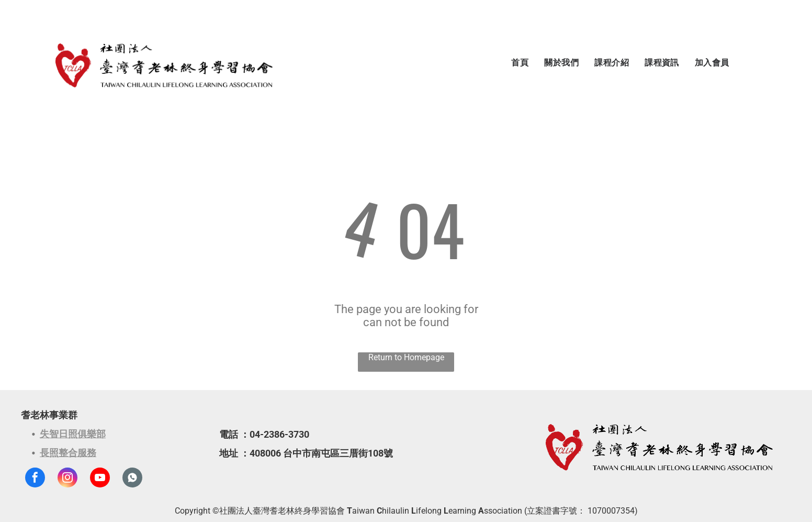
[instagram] (67, 479)
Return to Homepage (406, 357)
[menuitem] (520, 63)
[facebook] (35, 479)
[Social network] (132, 479)
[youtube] (100, 479)
